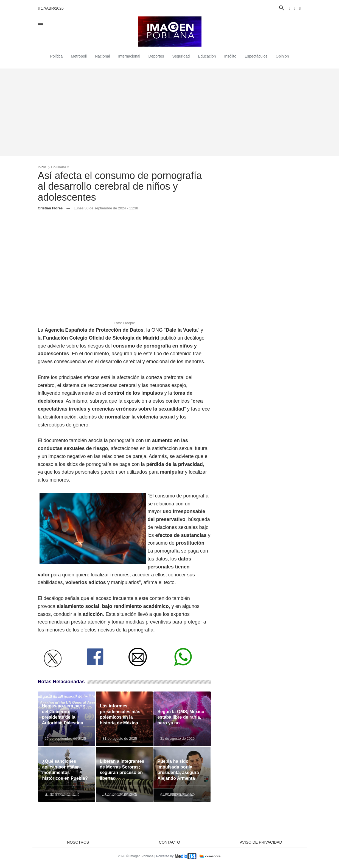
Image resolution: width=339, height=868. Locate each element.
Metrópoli (79, 56)
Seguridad (181, 56)
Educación (207, 56)
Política (56, 56)
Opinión (282, 56)
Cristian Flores (50, 208)
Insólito (230, 56)
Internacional (129, 56)
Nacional (102, 56)
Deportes (156, 56)
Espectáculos (256, 56)
